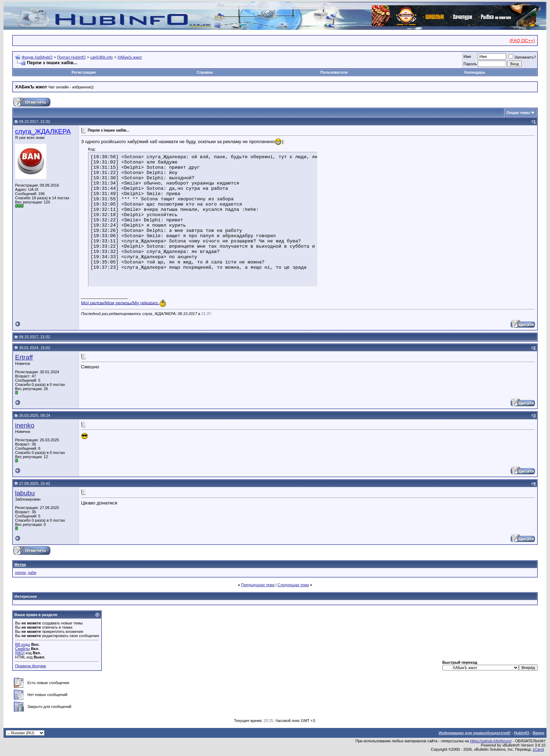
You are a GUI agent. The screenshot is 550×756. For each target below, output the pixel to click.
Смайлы (22, 649)
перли (20, 573)
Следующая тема (293, 585)
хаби (32, 573)
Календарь (475, 72)
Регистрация (84, 72)
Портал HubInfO (71, 57)
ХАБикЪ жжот (130, 57)
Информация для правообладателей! (475, 733)
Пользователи (334, 72)
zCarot (538, 749)
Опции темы (518, 113)
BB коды (23, 644)
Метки (20, 564)
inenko (25, 425)
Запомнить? (522, 57)
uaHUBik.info (101, 57)
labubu (25, 493)
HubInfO (521, 733)
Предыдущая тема (258, 585)
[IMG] (20, 653)
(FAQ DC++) (522, 41)
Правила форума (31, 666)
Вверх (539, 733)
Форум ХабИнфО (37, 57)
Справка (205, 72)
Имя (467, 56)
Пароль (470, 64)
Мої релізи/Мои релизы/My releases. (120, 303)
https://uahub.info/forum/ (491, 741)
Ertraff (24, 357)
